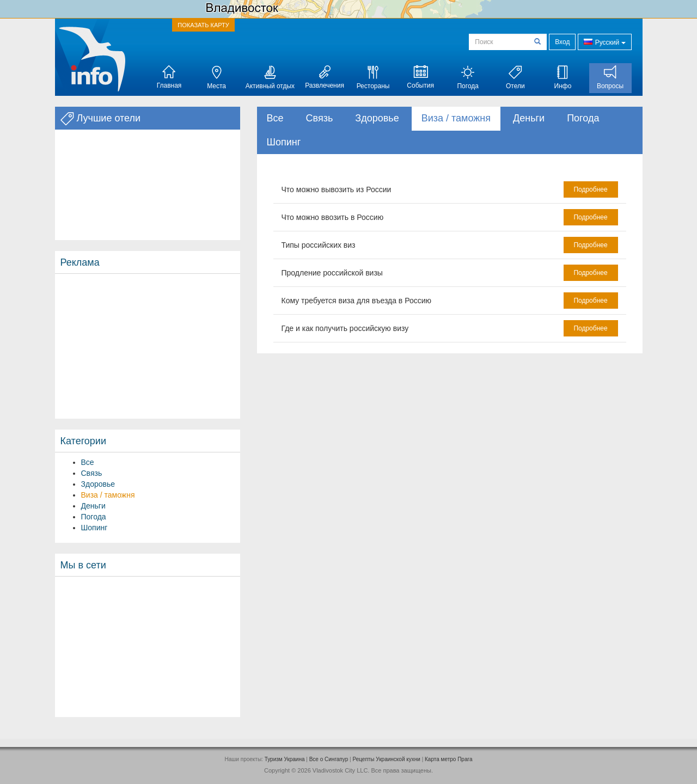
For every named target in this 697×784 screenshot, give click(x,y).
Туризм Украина (285, 759)
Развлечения (325, 77)
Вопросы (610, 78)
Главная (169, 77)
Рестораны (373, 78)
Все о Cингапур (329, 759)
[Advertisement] (148, 346)
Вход (562, 42)
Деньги (93, 506)
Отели (515, 78)
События (420, 77)
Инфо (563, 78)
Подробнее (590, 189)
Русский (604, 42)
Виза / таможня (108, 495)
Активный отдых (270, 78)
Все (88, 462)
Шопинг (94, 528)
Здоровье (98, 484)
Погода (468, 78)
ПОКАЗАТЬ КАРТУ (203, 25)
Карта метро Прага (448, 759)
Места (216, 78)
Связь (92, 473)
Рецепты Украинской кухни (386, 759)
